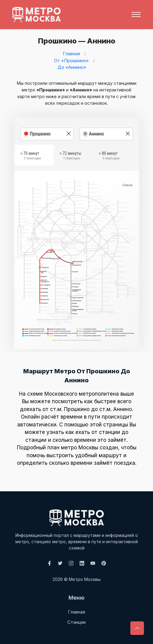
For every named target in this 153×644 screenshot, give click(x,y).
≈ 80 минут (109, 156)
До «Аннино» (72, 67)
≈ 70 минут (31, 156)
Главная (71, 54)
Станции (76, 622)
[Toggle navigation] (136, 14)
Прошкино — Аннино (75, 41)
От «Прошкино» (71, 61)
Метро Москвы (85, 579)
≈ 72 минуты (71, 156)
